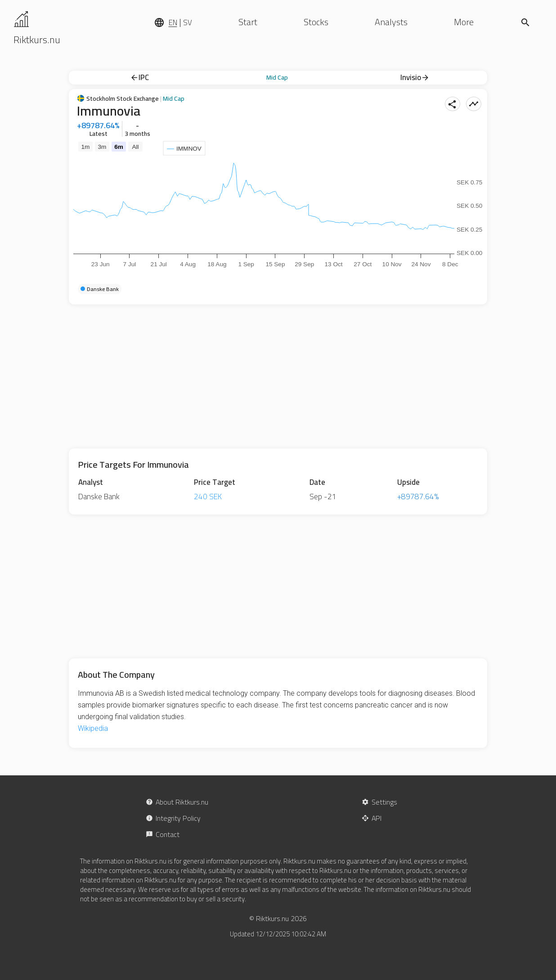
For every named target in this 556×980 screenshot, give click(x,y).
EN (173, 22)
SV (188, 22)
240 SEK (208, 497)
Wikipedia (93, 728)
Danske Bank (99, 497)
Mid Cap (277, 77)
